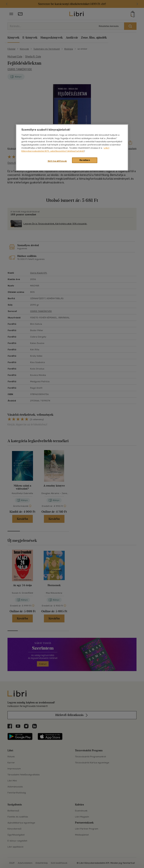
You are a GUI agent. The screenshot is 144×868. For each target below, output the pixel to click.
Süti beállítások (57, 161)
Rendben (85, 160)
